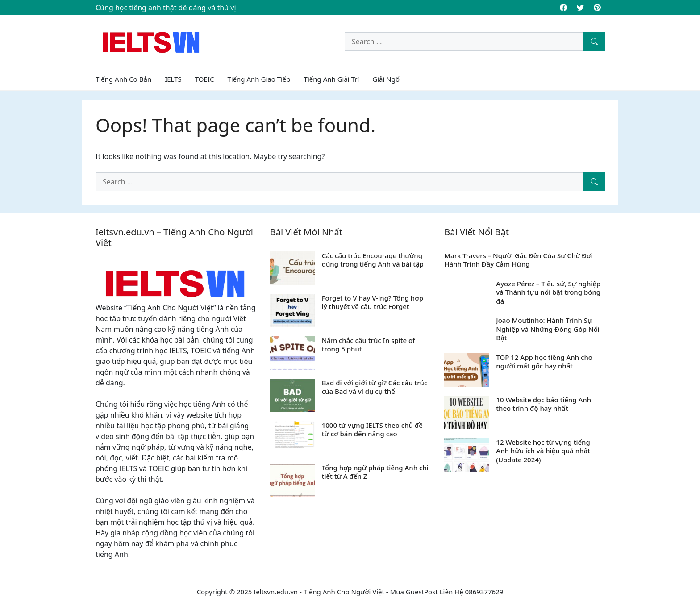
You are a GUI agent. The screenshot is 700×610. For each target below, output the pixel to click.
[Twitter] (580, 8)
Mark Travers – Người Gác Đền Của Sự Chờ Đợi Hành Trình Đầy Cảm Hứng (518, 260)
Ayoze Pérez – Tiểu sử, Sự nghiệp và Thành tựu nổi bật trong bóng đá (548, 292)
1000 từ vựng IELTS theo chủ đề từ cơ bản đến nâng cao (372, 430)
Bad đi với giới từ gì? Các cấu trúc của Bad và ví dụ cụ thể (375, 387)
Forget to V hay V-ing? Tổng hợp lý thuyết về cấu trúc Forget (373, 302)
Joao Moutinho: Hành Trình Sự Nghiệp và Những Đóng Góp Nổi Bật (548, 329)
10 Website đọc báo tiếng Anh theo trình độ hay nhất (544, 404)
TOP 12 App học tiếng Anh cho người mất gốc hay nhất (544, 362)
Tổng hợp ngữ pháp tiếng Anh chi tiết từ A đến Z (375, 472)
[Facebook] (563, 8)
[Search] (594, 42)
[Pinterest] (597, 8)
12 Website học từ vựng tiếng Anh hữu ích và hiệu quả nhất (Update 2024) (543, 451)
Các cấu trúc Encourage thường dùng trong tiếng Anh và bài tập (373, 260)
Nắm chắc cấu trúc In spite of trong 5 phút (369, 345)
